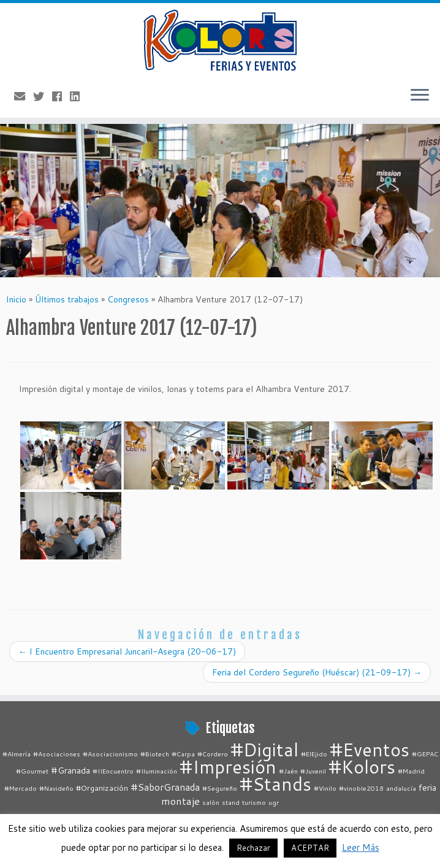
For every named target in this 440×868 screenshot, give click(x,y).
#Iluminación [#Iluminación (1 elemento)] (157, 771)
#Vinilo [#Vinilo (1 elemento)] (325, 788)
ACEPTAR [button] (310, 848)
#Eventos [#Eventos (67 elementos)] (370, 749)
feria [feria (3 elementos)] (427, 787)
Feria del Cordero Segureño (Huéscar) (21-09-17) (317, 672)
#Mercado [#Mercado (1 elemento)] (21, 788)
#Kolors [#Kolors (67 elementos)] (362, 766)
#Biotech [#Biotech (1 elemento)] (155, 754)
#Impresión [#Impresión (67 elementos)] (228, 766)
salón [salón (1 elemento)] (211, 802)
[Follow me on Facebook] (61, 96)
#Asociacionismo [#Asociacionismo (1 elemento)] (110, 754)
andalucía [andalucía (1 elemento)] (401, 788)
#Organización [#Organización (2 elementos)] (102, 788)
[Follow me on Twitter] (43, 96)
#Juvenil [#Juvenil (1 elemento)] (313, 771)
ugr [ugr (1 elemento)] (274, 802)
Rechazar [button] (253, 848)
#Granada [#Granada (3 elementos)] (70, 770)
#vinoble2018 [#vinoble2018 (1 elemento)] (361, 788)
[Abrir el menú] (420, 96)
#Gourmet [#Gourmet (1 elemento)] (32, 771)
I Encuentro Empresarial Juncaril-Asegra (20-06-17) (127, 651)
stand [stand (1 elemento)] (231, 802)
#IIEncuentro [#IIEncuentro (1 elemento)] (113, 771)
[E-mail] (24, 96)
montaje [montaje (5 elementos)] (180, 801)
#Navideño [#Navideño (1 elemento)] (56, 788)
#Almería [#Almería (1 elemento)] (17, 754)
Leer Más (361, 847)
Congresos (128, 299)
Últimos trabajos (67, 299)
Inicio (16, 299)
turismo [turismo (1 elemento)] (254, 802)
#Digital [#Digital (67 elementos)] (264, 749)
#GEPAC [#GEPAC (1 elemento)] (425, 754)
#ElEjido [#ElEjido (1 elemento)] (314, 754)
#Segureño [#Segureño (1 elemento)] (220, 788)
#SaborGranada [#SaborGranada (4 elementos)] (165, 787)
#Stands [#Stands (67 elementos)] (275, 784)
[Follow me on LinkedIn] (79, 96)
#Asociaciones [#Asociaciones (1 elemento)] (57, 754)
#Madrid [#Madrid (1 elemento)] (411, 771)
